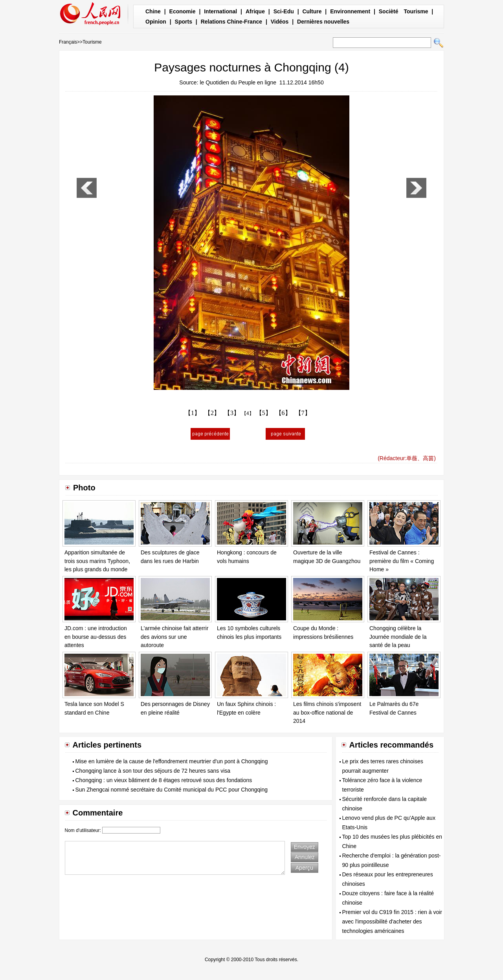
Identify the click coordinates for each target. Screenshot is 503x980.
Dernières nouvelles (323, 22)
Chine (153, 11)
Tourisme (416, 11)
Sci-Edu (284, 11)
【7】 (303, 413)
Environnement (350, 11)
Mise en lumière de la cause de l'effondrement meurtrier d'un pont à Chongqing (172, 761)
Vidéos (280, 22)
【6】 (283, 413)
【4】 (248, 413)
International (220, 11)
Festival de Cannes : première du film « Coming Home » (402, 561)
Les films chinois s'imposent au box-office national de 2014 (327, 712)
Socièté (389, 11)
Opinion (156, 22)
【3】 (232, 413)
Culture (312, 11)
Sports (184, 22)
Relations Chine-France (231, 22)
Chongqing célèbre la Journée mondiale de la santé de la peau (398, 637)
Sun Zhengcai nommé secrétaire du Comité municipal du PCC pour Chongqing (172, 790)
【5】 (264, 413)
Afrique (255, 11)
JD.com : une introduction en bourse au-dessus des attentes (96, 637)
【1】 (193, 413)
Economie (183, 11)
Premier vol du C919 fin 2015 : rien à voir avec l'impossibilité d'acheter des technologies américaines (392, 921)
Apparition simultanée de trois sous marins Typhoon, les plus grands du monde (97, 561)
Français (68, 42)
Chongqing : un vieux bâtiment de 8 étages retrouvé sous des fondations (164, 780)
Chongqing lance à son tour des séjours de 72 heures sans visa (153, 771)
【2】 (212, 413)
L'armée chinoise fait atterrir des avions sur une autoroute (174, 637)
